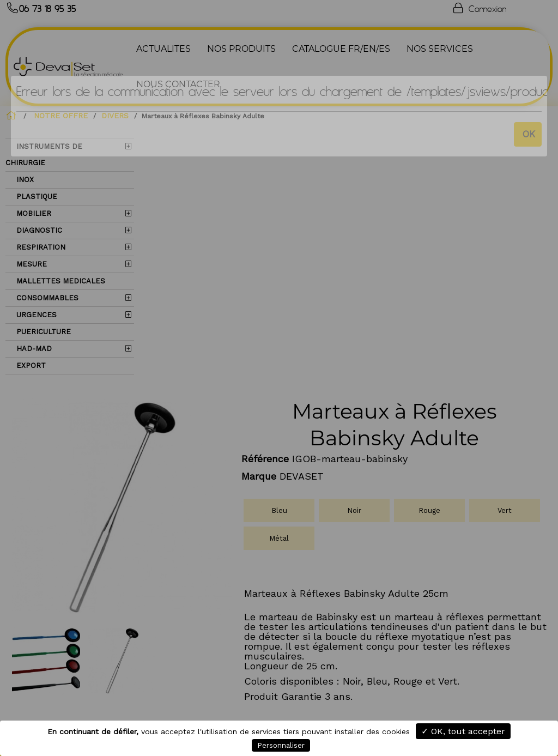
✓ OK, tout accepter (463, 731)
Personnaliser (281, 745)
